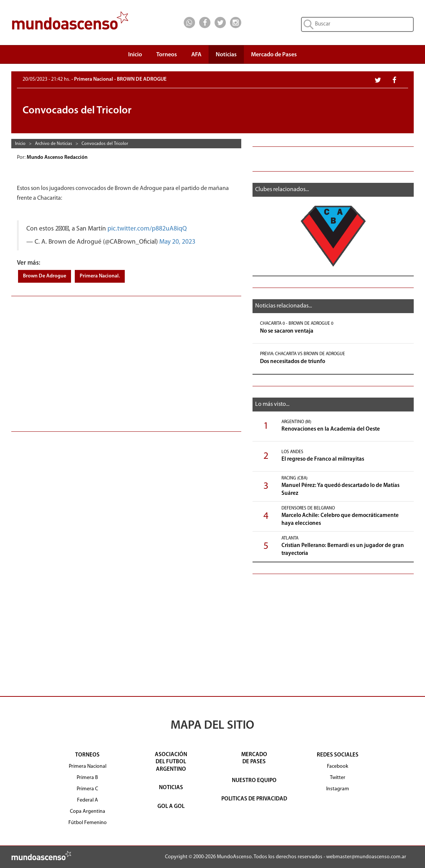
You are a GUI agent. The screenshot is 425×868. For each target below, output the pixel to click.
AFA (196, 55)
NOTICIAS (171, 788)
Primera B (87, 778)
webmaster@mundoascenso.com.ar (366, 857)
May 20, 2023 (177, 242)
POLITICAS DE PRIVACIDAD (254, 799)
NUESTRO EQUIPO (254, 781)
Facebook (338, 766)
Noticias (226, 55)
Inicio (135, 55)
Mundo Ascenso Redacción (58, 157)
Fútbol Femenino (88, 823)
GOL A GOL (171, 807)
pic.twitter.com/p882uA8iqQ (147, 229)
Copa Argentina (88, 811)
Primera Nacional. (100, 276)
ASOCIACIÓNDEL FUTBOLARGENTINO (171, 762)
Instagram (338, 789)
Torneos (167, 57)
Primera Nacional (88, 766)
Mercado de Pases (274, 55)
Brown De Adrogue (45, 276)
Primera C (87, 789)
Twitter (338, 778)
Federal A (88, 800)
